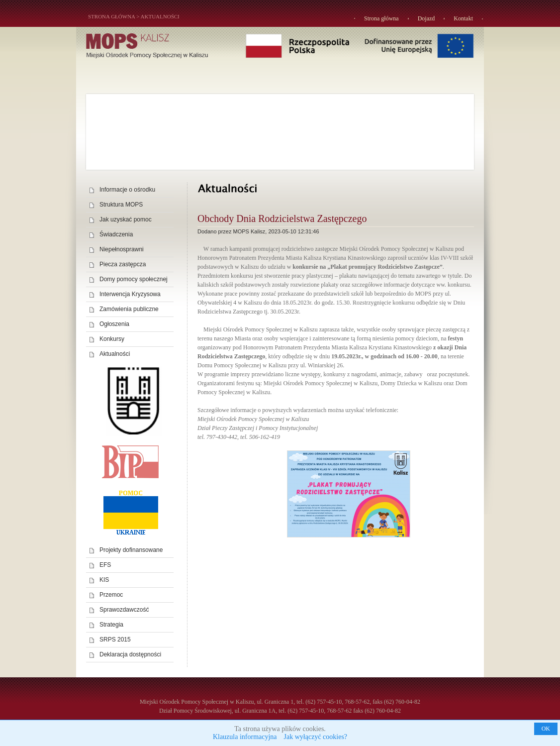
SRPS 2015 (115, 639)
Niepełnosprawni (122, 249)
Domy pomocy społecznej (134, 279)
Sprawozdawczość (124, 610)
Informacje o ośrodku (127, 190)
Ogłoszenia (114, 324)
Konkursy (112, 339)
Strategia (111, 625)
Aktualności (160, 16)
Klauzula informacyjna (245, 737)
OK (546, 729)
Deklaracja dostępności (130, 654)
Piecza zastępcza (123, 264)
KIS (104, 580)
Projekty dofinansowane (131, 550)
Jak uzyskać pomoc (126, 219)
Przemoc (111, 595)
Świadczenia (116, 234)
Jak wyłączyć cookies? (316, 737)
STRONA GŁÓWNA (111, 16)
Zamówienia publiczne (129, 309)
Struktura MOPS (121, 205)
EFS (105, 565)
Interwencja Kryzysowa (130, 294)
